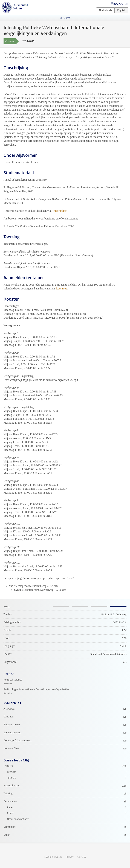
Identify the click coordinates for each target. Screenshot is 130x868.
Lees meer (62, 288)
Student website (53, 857)
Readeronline (59, 211)
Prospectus (119, 4)
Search (67, 18)
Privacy (70, 857)
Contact (81, 857)
